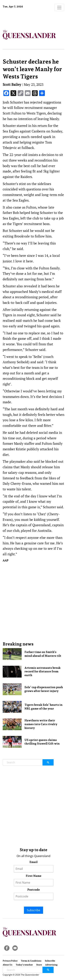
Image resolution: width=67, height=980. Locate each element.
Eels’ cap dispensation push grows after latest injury (44, 689)
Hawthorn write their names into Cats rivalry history (41, 724)
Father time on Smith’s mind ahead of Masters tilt (43, 654)
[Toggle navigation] (59, 8)
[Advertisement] (33, 602)
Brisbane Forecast (25, 18)
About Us (8, 965)
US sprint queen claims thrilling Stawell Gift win (42, 742)
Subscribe (33, 910)
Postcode (34, 890)
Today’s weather (24, 965)
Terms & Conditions (31, 961)
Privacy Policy (10, 961)
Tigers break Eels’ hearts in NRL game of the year (44, 707)
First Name (34, 876)
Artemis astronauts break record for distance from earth (43, 672)
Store (39, 965)
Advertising (51, 965)
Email (33, 862)
